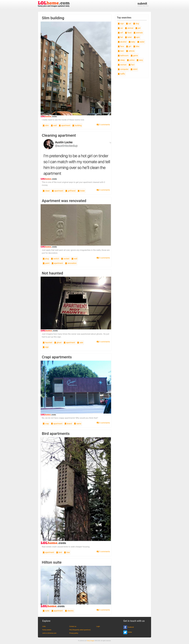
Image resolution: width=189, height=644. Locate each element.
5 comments (103, 552)
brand (68, 424)
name (78, 424)
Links (44, 626)
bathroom (123, 56)
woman (122, 65)
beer (121, 51)
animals (138, 33)
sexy (140, 60)
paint (46, 263)
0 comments (103, 125)
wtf (120, 33)
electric (69, 611)
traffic (121, 74)
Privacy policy (74, 633)
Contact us (73, 626)
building (77, 125)
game (134, 56)
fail (120, 37)
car (120, 28)
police (131, 60)
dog (136, 24)
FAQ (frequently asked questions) (80, 630)
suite (46, 611)
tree (67, 552)
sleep (121, 60)
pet (138, 28)
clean (46, 191)
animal (129, 28)
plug (46, 259)
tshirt (134, 69)
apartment (64, 125)
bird (59, 552)
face (121, 46)
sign (46, 347)
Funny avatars (47, 630)
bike (136, 46)
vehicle (130, 51)
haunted (47, 343)
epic (137, 37)
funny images (91, 641)
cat (128, 24)
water (141, 42)
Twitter (128, 632)
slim (46, 125)
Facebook (129, 627)
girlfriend (70, 191)
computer (123, 69)
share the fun (143, 4)
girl (129, 46)
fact (132, 65)
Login (98, 626)
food (128, 33)
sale (80, 343)
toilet (128, 37)
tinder (81, 191)
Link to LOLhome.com (49, 633)
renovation (71, 263)
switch (55, 259)
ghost (58, 343)
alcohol (122, 42)
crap (46, 424)
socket (65, 259)
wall (54, 125)
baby (132, 42)
